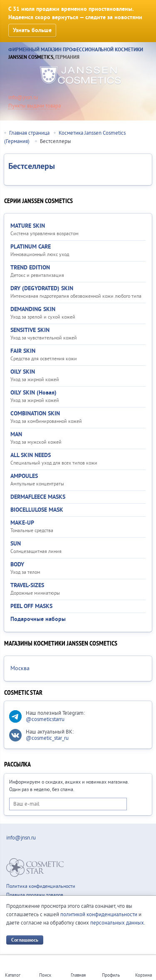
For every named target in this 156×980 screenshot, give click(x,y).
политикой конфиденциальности (99, 915)
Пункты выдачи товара (35, 106)
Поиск (45, 975)
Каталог (13, 975)
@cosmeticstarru (45, 719)
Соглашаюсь (25, 940)
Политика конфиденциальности (41, 886)
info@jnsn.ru (23, 98)
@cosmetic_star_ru (47, 738)
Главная (78, 975)
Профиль (111, 975)
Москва (20, 668)
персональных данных (117, 923)
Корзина (144, 975)
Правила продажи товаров (35, 895)
